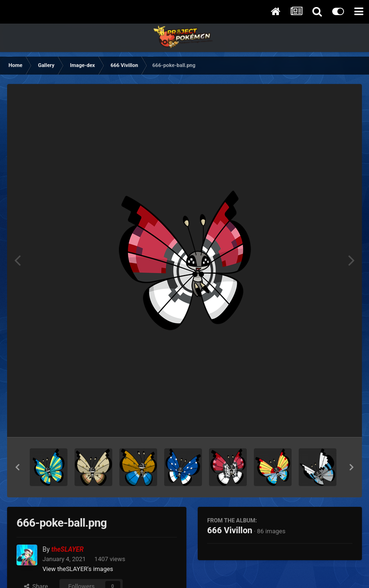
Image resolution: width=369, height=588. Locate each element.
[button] (17, 467)
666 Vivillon (230, 530)
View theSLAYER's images (78, 569)
